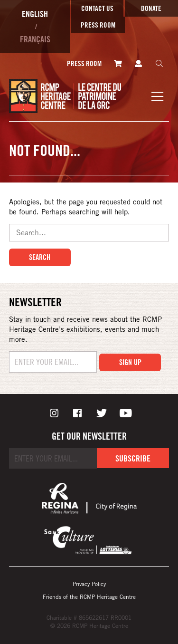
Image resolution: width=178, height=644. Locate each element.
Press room (98, 25)
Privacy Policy (89, 584)
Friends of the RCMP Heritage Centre (89, 596)
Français (35, 39)
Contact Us (97, 8)
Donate (151, 8)
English (35, 14)
